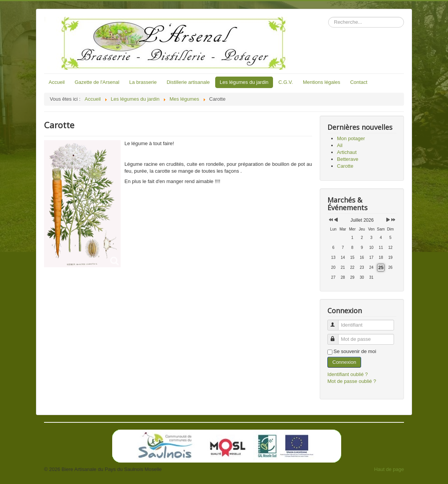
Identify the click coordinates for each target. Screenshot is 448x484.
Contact (359, 82)
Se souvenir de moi (355, 351)
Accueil (57, 82)
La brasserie (143, 82)
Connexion (344, 362)
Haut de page (389, 469)
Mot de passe (336, 336)
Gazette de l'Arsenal (97, 82)
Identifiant (336, 322)
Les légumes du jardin (244, 82)
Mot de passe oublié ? (352, 381)
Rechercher (328, 17)
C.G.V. (286, 82)
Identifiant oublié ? (348, 374)
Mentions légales (322, 82)
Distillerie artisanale (188, 82)
